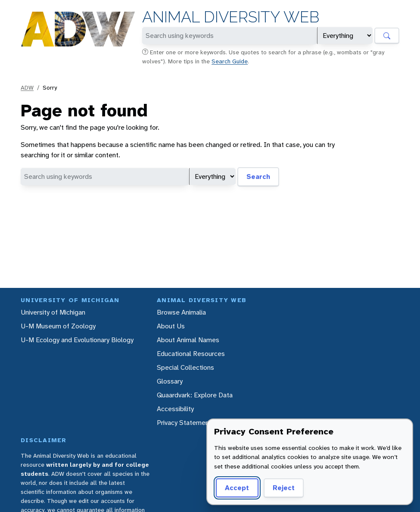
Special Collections (185, 367)
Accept (237, 488)
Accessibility (175, 409)
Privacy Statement (184, 423)
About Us (171, 326)
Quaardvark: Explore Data (195, 395)
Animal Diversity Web (231, 17)
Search (258, 176)
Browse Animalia (181, 312)
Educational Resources (191, 354)
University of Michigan (53, 312)
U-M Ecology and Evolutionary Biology (77, 340)
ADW (27, 87)
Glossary (170, 381)
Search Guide (230, 61)
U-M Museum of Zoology (58, 326)
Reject (284, 488)
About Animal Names (188, 340)
